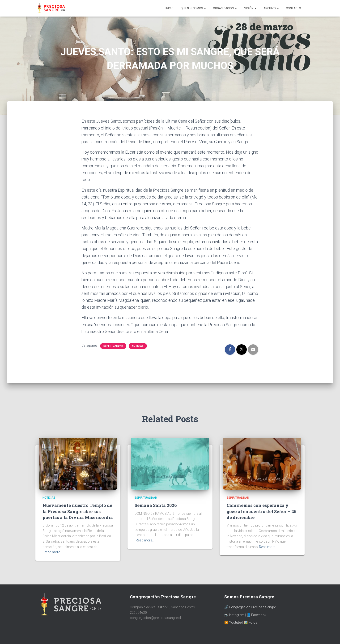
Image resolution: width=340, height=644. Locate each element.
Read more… (53, 552)
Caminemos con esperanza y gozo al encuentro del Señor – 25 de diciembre (261, 511)
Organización (225, 8)
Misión (250, 8)
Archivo (271, 8)
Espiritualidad (113, 346)
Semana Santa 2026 (156, 505)
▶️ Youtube (233, 622)
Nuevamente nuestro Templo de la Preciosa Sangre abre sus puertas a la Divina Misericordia (78, 511)
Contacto (293, 8)
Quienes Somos (193, 8)
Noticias (138, 346)
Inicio (170, 8)
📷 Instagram (234, 615)
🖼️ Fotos (251, 622)
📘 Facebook (256, 615)
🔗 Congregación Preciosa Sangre (250, 607)
